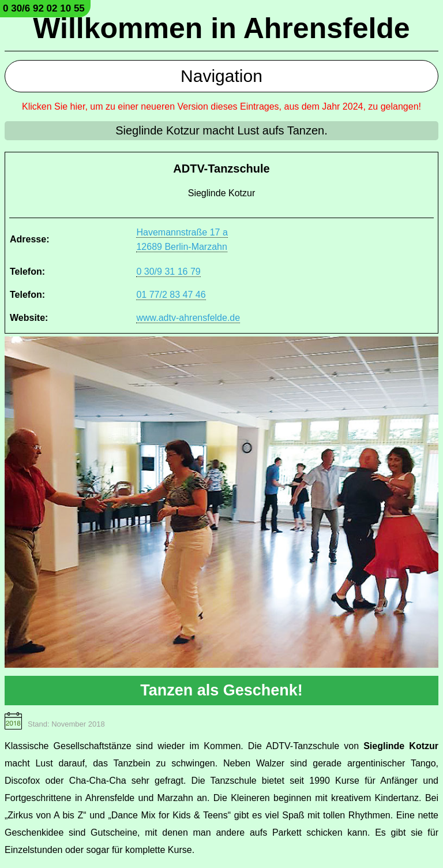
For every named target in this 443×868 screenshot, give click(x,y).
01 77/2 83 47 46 (171, 295)
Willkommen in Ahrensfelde (221, 28)
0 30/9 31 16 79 (168, 272)
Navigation (221, 76)
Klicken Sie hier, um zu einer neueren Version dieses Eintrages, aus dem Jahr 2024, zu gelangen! (221, 106)
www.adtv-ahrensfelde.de (188, 318)
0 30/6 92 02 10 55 (44, 8)
